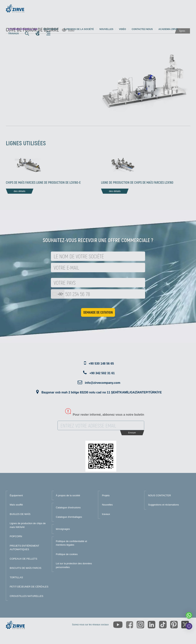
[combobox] (58, 294)
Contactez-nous (142, 29)
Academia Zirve (168, 29)
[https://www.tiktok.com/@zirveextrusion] (163, 625)
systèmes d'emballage (23, 29)
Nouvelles (106, 29)
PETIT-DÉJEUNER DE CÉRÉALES (29, 587)
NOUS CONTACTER (160, 495)
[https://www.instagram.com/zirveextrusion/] (140, 625)
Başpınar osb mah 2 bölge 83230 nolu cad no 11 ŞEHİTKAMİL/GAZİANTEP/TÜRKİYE (102, 392)
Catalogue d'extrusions (68, 507)
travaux (14, 34)
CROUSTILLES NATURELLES (27, 596)
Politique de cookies (67, 554)
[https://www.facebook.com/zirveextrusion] (130, 625)
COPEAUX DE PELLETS (24, 559)
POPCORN (16, 536)
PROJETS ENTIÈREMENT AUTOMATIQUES (25, 548)
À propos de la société (79, 29)
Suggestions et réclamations (163, 505)
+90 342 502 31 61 (102, 373)
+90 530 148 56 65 (101, 364)
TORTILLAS (16, 577)
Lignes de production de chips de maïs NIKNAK (28, 525)
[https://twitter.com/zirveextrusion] (185, 625)
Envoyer (132, 433)
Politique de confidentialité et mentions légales (71, 543)
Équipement (51, 29)
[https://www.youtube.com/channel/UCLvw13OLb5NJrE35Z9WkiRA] (118, 625)
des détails (19, 191)
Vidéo (122, 29)
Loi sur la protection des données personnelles (74, 565)
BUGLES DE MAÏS (20, 514)
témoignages (63, 529)
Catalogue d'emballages (69, 517)
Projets (106, 495)
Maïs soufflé (16, 505)
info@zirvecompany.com (103, 383)
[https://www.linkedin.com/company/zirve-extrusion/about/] (152, 625)
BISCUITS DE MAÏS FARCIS (26, 568)
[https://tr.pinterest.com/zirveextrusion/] (174, 625)
